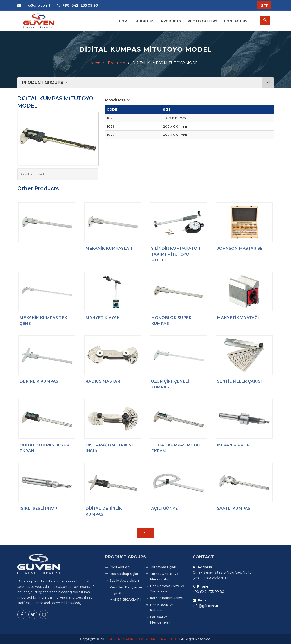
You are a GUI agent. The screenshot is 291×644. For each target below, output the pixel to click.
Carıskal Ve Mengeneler (160, 620)
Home (124, 21)
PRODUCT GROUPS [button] (148, 83)
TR (264, 5)
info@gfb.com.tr (35, 5)
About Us (145, 21)
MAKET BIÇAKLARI (125, 599)
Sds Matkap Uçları (124, 581)
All (145, 533)
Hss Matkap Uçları (124, 574)
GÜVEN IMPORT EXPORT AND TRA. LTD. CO (144, 639)
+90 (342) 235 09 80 (78, 5)
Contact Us (236, 21)
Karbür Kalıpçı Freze (166, 598)
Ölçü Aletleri (120, 567)
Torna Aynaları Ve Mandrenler (164, 577)
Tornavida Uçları (163, 567)
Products (171, 21)
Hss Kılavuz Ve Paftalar (162, 608)
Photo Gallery (203, 21)
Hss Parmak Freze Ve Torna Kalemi (167, 589)
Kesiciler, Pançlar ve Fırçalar (126, 590)
